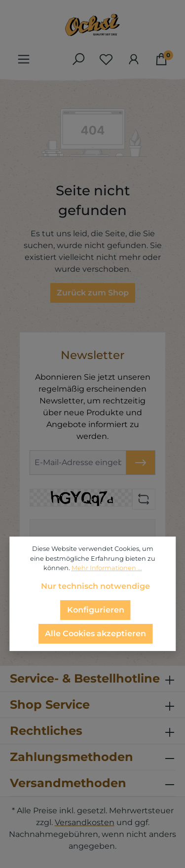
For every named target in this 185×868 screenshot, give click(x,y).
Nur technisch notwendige (95, 586)
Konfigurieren (96, 610)
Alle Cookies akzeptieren (95, 633)
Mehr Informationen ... (107, 568)
